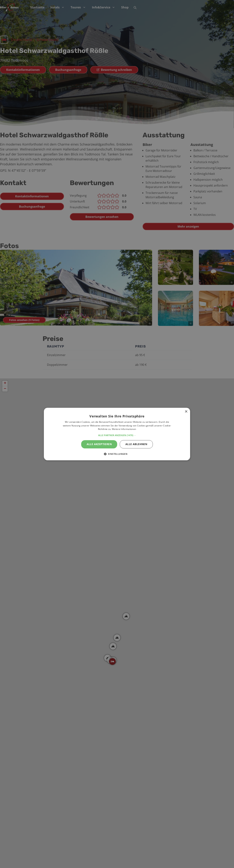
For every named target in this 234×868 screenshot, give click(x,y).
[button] (117, 435)
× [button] (186, 412)
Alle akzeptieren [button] (99, 444)
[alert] (117, 434)
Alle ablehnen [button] (136, 444)
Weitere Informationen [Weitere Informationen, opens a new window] (124, 429)
